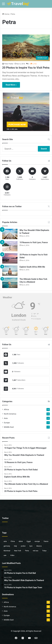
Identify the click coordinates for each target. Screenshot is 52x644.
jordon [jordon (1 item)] (23, 546)
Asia (6, 418)
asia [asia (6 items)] (5, 541)
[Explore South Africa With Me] (10, 271)
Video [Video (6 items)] (12, 555)
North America (10, 414)
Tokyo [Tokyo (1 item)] (44, 551)
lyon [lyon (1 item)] (31, 546)
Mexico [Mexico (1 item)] (39, 546)
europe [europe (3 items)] (37, 541)
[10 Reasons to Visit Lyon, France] (10, 246)
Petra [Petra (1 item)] (27, 551)
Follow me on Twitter (12, 206)
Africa (6, 409)
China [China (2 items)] (13, 541)
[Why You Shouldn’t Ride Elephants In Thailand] (10, 234)
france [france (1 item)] (46, 541)
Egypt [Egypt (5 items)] (29, 541)
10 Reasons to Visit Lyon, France (34, 242)
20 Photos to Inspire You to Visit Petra (26, 68)
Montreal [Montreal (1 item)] (7, 551)
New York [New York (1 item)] (18, 551)
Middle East (9, 427)
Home (6, 14)
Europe (7, 423)
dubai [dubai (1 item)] (21, 541)
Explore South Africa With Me (32, 267)
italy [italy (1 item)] (16, 546)
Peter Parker (9, 64)
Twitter (5, 518)
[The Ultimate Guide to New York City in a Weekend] (10, 283)
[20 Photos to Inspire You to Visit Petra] (26, 48)
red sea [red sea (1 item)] (36, 551)
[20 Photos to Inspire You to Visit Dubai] (10, 258)
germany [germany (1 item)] (7, 546)
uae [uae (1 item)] (5, 555)
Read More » (11, 85)
